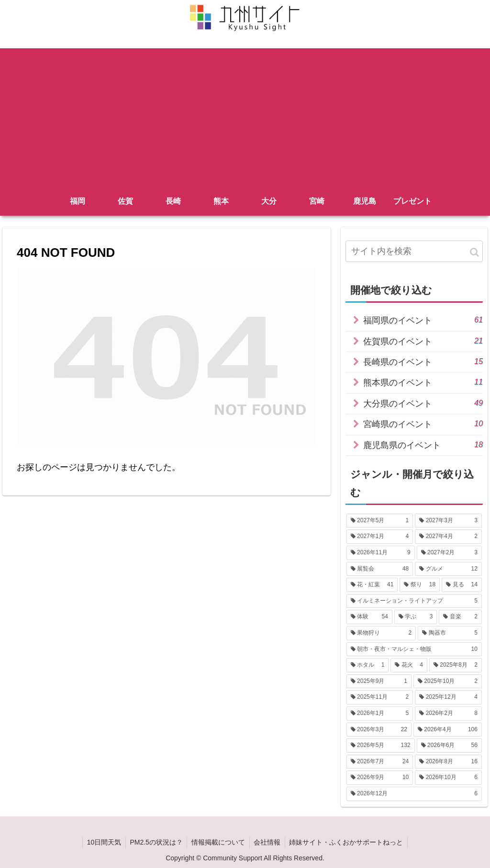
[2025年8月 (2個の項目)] (456, 665)
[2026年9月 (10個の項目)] (380, 778)
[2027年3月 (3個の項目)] (448, 521)
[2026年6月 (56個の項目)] (449, 746)
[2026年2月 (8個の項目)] (448, 714)
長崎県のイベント (423, 361)
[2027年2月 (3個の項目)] (449, 553)
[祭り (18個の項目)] (420, 585)
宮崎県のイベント (423, 423)
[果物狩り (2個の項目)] (381, 633)
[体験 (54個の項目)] (369, 617)
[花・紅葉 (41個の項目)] (372, 585)
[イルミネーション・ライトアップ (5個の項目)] (414, 601)
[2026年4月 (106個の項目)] (448, 730)
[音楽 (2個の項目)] (460, 617)
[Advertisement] (245, 115)
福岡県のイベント (423, 320)
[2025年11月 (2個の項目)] (380, 697)
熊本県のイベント (423, 382)
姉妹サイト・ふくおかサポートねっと (349, 842)
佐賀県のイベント (423, 341)
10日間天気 (101, 842)
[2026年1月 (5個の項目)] (380, 714)
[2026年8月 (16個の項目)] (448, 762)
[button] (474, 252)
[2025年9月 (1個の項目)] (379, 681)
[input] (414, 251)
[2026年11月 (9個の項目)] (381, 553)
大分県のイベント (423, 403)
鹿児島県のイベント (423, 445)
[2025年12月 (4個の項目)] (448, 697)
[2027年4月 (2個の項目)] (448, 537)
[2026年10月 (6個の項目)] (448, 778)
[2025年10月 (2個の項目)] (448, 681)
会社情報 (268, 842)
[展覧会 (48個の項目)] (380, 569)
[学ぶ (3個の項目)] (416, 617)
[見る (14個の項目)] (462, 585)
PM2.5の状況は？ (155, 842)
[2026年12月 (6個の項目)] (414, 794)
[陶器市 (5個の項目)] (450, 633)
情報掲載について (218, 842)
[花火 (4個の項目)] (409, 665)
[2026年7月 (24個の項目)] (380, 762)
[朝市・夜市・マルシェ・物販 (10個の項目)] (414, 649)
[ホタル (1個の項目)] (368, 665)
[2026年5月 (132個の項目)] (381, 746)
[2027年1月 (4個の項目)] (380, 537)
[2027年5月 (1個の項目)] (380, 521)
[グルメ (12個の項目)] (448, 569)
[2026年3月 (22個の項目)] (379, 730)
